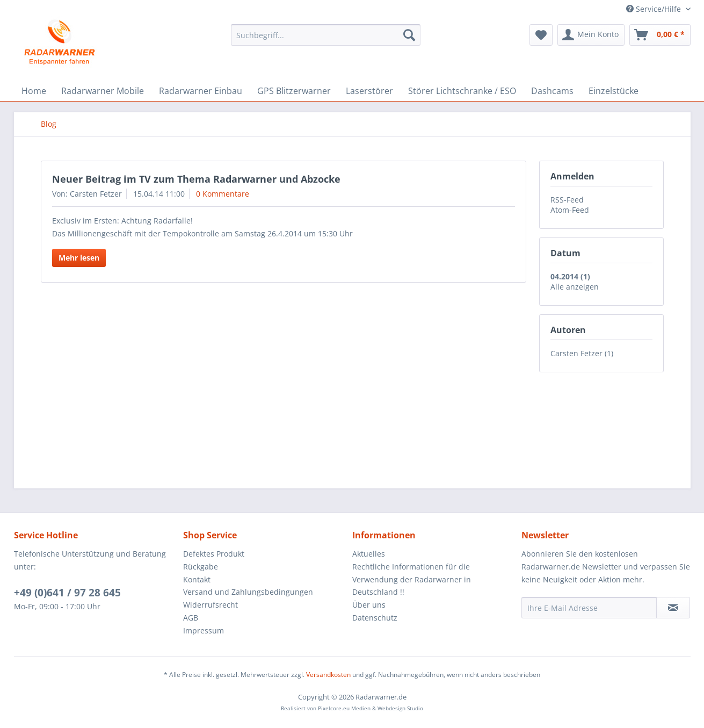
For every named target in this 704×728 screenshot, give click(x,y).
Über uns (369, 605)
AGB (191, 618)
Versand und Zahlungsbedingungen (248, 592)
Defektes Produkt (214, 554)
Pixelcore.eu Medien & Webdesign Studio (371, 708)
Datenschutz (375, 618)
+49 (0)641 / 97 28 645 (67, 593)
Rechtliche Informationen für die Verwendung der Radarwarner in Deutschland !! (412, 579)
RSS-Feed (567, 200)
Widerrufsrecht (211, 605)
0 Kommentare (223, 194)
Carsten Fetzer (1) (582, 353)
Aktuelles (369, 554)
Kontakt (197, 579)
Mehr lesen (79, 258)
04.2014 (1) (570, 276)
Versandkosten (328, 675)
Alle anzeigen (575, 287)
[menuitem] (326, 35)
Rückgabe (201, 567)
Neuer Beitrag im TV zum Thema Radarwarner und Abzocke (196, 179)
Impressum (204, 630)
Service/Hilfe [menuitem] (655, 9)
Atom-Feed (570, 210)
